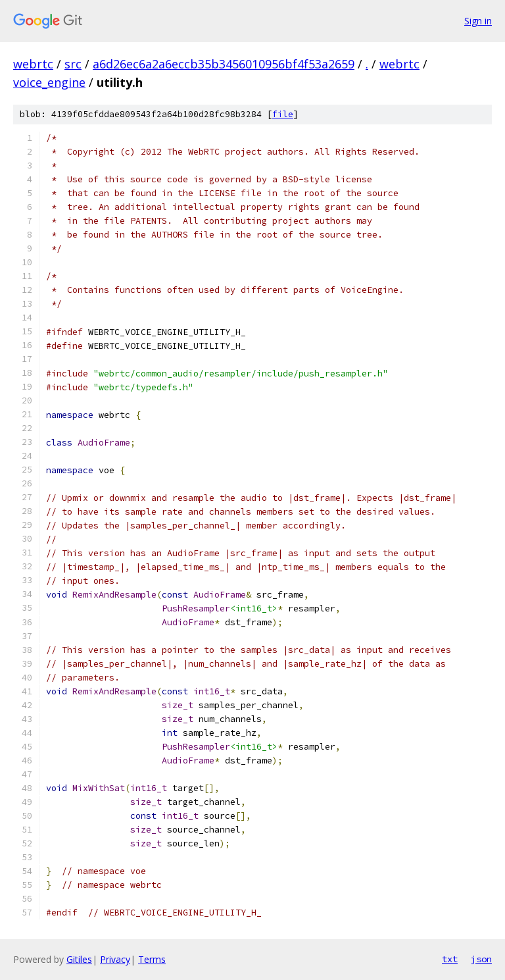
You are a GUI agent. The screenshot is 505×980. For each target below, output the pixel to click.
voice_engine (49, 82)
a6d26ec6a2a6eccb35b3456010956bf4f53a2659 (224, 64)
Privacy (115, 959)
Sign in (478, 21)
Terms (152, 959)
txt (450, 959)
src (73, 64)
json (481, 959)
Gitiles (79, 959)
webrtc (33, 64)
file (283, 114)
